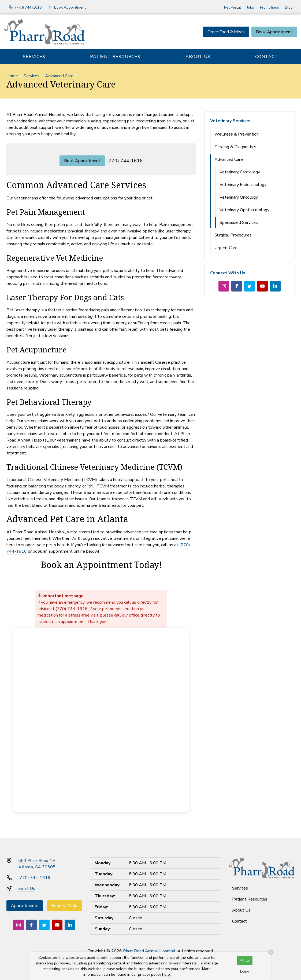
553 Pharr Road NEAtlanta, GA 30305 (37, 864)
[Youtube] (262, 286)
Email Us (27, 888)
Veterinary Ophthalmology (244, 210)
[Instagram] (224, 286)
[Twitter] (250, 286)
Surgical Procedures (233, 235)
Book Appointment (274, 32)
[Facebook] (237, 286)
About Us (198, 57)
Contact (267, 57)
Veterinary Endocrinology (243, 185)
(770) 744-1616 (125, 161)
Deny (245, 972)
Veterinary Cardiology (240, 172)
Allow (245, 961)
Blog (289, 7)
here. (166, 974)
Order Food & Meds (226, 32)
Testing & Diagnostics (235, 147)
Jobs (250, 7)
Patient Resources (115, 57)
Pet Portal (233, 7)
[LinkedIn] (275, 286)
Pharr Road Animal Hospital (149, 951)
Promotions (270, 7)
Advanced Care (59, 76)
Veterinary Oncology (239, 197)
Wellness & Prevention (237, 134)
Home (12, 76)
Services (34, 57)
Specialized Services (239, 223)
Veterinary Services (230, 121)
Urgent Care (226, 248)
